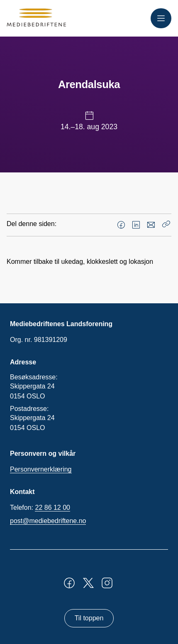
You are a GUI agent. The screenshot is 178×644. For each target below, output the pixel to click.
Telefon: (40, 508)
